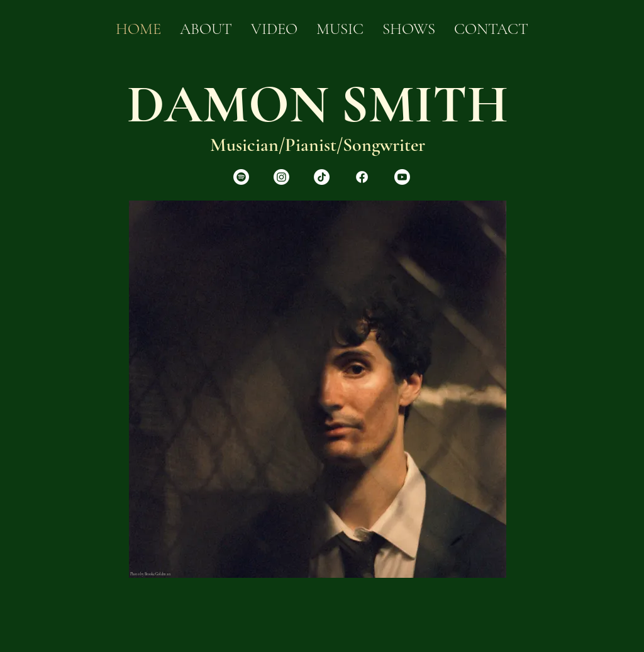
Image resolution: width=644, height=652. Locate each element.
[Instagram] (281, 177)
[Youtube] (402, 177)
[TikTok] (322, 177)
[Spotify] (241, 177)
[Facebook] (362, 177)
